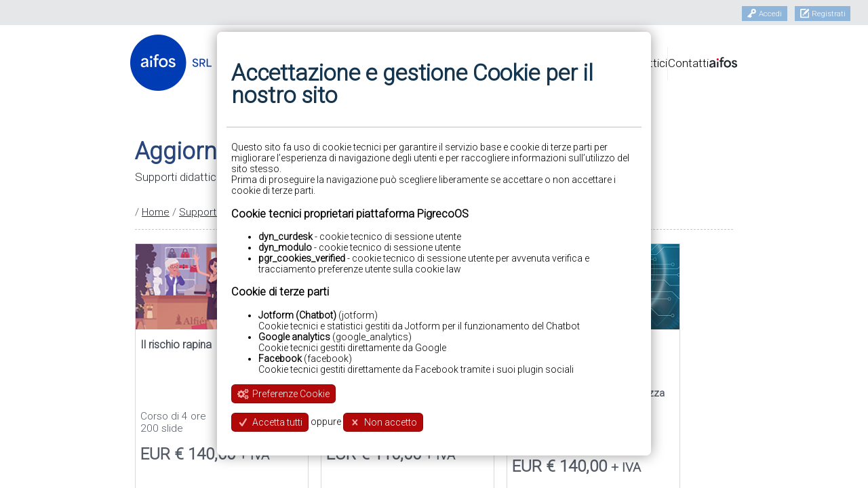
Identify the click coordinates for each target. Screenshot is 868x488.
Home (156, 212)
